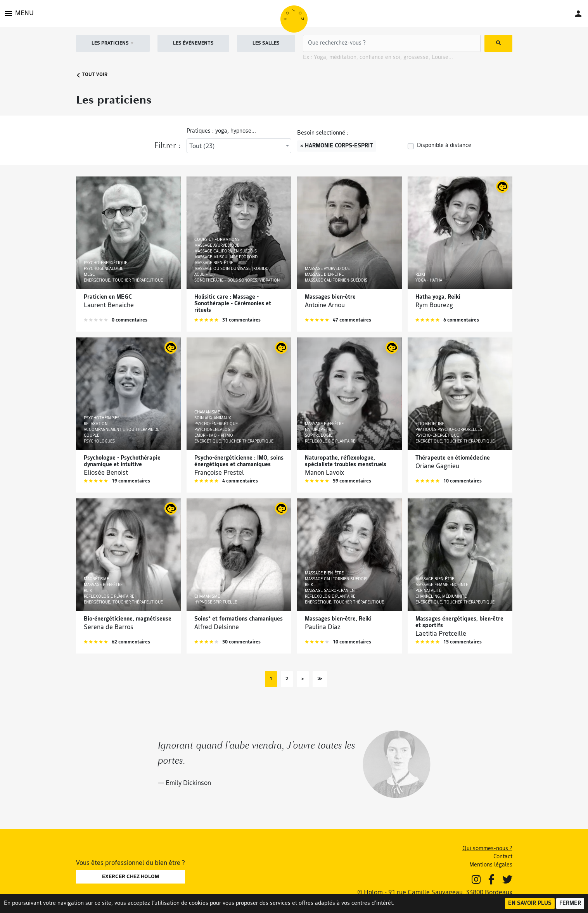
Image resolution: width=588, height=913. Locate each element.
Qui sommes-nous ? (487, 849)
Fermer (570, 903)
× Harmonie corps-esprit (337, 146)
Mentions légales (491, 865)
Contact (503, 857)
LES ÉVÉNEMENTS (193, 43)
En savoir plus (530, 903)
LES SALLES (266, 43)
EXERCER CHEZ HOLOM (131, 877)
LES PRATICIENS (113, 43)
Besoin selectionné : (323, 133)
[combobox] (239, 146)
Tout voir (92, 75)
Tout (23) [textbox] (202, 147)
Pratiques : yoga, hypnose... (221, 131)
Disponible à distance (444, 146)
